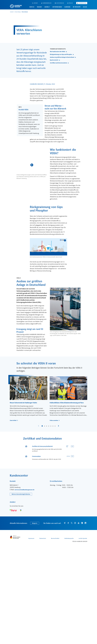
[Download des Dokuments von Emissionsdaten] (72, 456)
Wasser (39, 7)
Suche (85, 7)
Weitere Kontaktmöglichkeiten (21, 530)
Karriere (67, 7)
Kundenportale (82, 3)
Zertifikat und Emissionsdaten (59, 63)
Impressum (31, 574)
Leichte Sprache (60, 3)
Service (32, 7)
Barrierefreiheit (55, 574)
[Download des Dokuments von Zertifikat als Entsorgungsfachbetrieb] (72, 446)
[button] (58, 426)
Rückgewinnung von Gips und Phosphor (62, 54)
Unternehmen (57, 7)
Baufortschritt (55, 60)
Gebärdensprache (47, 3)
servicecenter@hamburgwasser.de (24, 526)
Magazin (77, 7)
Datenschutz (43, 574)
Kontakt (36, 3)
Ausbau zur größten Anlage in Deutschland (63, 57)
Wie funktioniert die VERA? (58, 52)
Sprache (71, 3)
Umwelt (47, 7)
